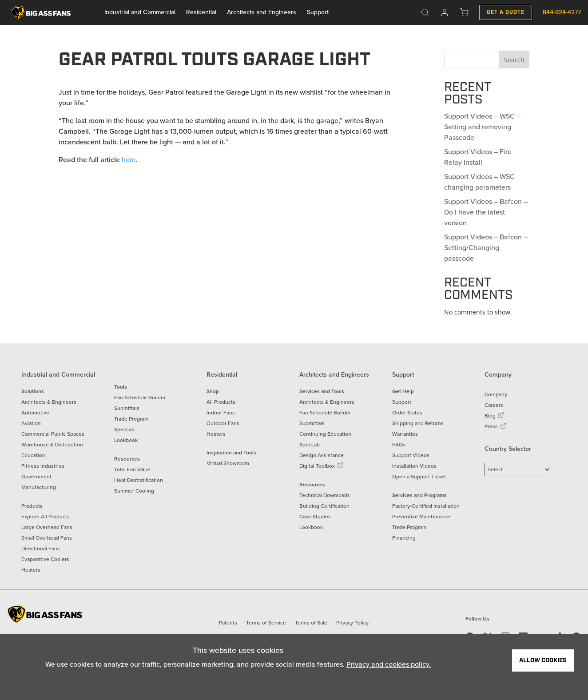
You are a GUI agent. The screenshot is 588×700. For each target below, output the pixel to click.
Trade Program (131, 419)
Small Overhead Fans (47, 538)
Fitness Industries (43, 466)
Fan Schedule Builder (140, 398)
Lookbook (126, 440)
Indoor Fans (221, 413)
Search (514, 60)
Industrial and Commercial (140, 12)
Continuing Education (325, 434)
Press (496, 426)
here (129, 160)
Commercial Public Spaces (53, 434)
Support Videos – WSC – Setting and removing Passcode (482, 127)
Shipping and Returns (418, 423)
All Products (221, 402)
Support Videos (411, 455)
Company (496, 394)
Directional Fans (41, 549)
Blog (495, 416)
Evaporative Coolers (45, 559)
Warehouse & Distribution (52, 445)
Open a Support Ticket (419, 477)
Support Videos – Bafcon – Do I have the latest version (486, 212)
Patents (228, 623)
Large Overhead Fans (47, 527)
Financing (404, 538)
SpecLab (124, 430)
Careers (494, 405)
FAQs (399, 445)
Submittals (127, 408)
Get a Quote (506, 12)
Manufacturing (39, 487)
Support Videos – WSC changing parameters (479, 182)
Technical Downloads (325, 495)
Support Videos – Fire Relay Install (478, 157)
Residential (201, 12)
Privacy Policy (352, 623)
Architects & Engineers (49, 402)
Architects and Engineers (262, 12)
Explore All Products (46, 517)
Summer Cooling (134, 491)
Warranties (405, 434)
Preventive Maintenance (421, 517)
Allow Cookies (543, 660)
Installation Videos (414, 466)
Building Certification (324, 506)
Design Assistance (322, 455)
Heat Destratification (139, 480)
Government (36, 477)
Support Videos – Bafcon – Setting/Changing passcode (486, 248)
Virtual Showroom (228, 463)
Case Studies (315, 517)
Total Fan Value (132, 469)
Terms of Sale (311, 623)
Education (33, 455)
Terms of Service (266, 623)
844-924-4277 (562, 12)
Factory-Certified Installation (426, 506)
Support (318, 12)
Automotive (35, 413)
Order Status (407, 413)
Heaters (31, 570)
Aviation (31, 423)
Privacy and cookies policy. (389, 664)
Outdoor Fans (223, 423)
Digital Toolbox (322, 466)
